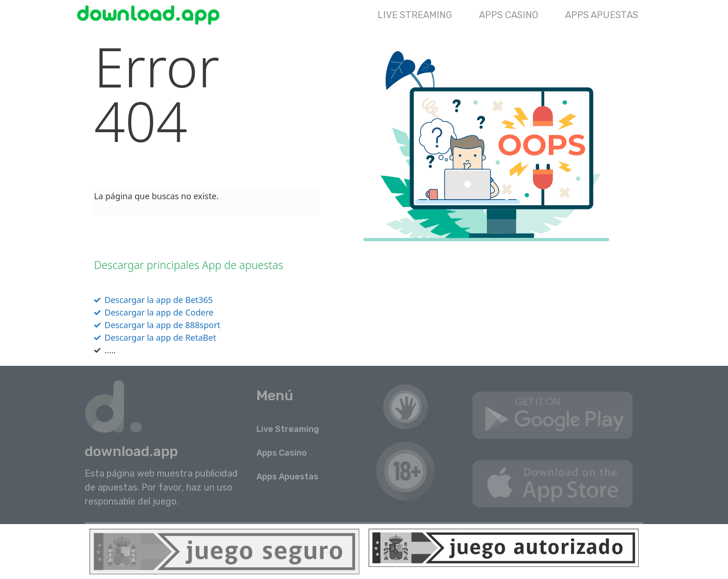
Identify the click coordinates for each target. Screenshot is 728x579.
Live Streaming (415, 15)
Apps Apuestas (602, 15)
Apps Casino (509, 15)
